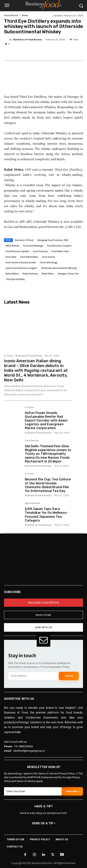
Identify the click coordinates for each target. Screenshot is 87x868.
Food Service (11, 15)
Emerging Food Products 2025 (53, 240)
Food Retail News (29, 257)
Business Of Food (24, 240)
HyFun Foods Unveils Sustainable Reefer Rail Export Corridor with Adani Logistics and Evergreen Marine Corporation (46, 421)
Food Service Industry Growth (21, 262)
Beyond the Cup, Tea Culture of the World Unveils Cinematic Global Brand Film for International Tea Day (48, 485)
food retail (11, 257)
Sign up (69, 676)
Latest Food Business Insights (21, 268)
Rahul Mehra (12, 274)
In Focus (8, 356)
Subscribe (72, 791)
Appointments (32, 503)
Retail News (48, 274)
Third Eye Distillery (15, 279)
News (25, 15)
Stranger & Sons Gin (68, 274)
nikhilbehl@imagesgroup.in (29, 751)
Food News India (60, 251)
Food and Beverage (33, 246)
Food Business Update (17, 251)
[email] (33, 676)
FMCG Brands (12, 246)
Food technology (49, 262)
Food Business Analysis (59, 246)
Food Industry (40, 251)
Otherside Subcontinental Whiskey (59, 268)
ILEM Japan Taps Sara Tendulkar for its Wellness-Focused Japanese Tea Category (46, 515)
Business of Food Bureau (28, 40)
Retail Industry (30, 274)
